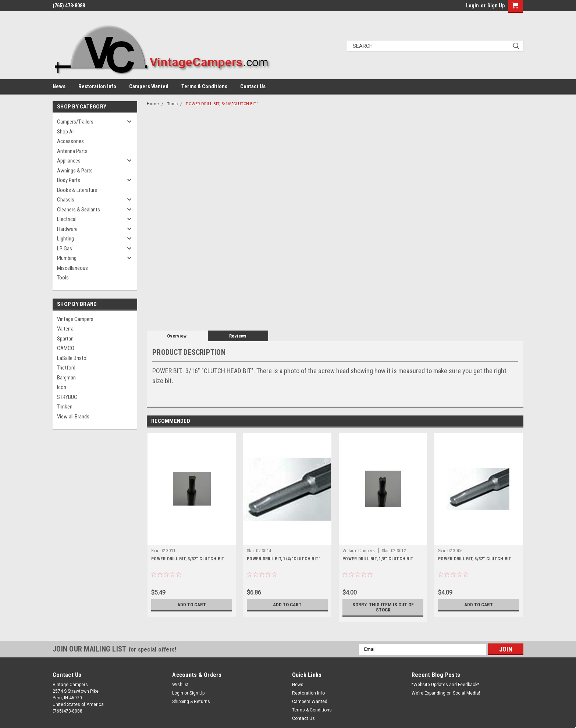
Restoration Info (97, 86)
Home (153, 104)
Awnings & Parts (75, 171)
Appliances (69, 161)
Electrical (67, 219)
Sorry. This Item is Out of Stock (383, 607)
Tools (63, 278)
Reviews (238, 336)
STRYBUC (67, 397)
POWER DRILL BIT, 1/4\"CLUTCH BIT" (284, 559)
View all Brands (73, 417)
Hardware (67, 229)
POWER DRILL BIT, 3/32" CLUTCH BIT (188, 559)
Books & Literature (77, 190)
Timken (65, 407)
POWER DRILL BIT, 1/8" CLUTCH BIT (378, 559)
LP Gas (65, 249)
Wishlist (180, 685)
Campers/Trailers (75, 122)
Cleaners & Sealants (79, 210)
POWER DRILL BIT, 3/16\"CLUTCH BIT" (222, 104)
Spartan (65, 339)
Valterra (65, 329)
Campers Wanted (149, 86)
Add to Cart (192, 605)
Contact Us (253, 86)
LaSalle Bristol (72, 358)
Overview (177, 336)
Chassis (66, 200)
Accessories (70, 141)
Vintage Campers (75, 319)
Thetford (66, 368)
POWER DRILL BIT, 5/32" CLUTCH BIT (475, 559)
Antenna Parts (72, 151)
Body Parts (69, 180)
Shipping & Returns (191, 702)
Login (472, 6)
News (59, 86)
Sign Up (496, 6)
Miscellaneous (72, 268)
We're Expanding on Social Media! (446, 693)
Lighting (65, 239)
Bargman (66, 378)
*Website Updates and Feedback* (445, 685)
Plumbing (67, 258)
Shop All (66, 132)
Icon (62, 387)
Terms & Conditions (204, 86)
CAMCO (66, 348)
